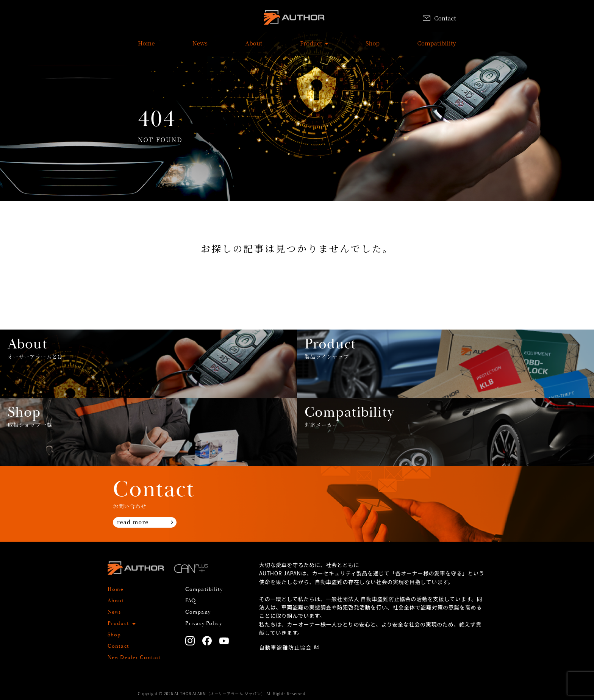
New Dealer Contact (134, 658)
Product (311, 47)
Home (146, 47)
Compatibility (437, 47)
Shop (373, 47)
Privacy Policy (204, 623)
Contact (439, 18)
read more (133, 522)
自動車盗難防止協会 (285, 647)
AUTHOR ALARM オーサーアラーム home (294, 19)
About (254, 47)
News (200, 47)
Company (198, 612)
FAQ (191, 601)
